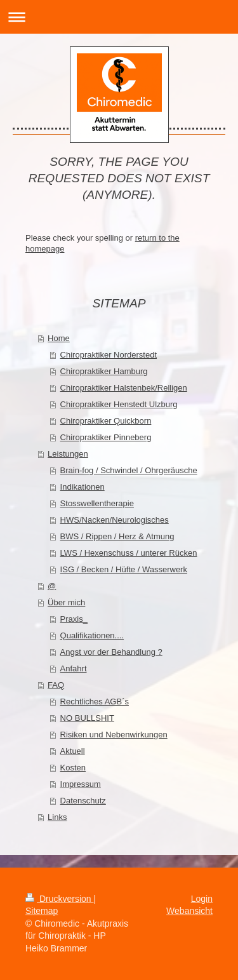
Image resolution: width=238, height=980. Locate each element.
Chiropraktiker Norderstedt (109, 355)
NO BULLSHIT (87, 718)
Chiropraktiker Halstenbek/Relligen (124, 388)
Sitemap (42, 911)
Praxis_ (74, 619)
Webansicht (189, 911)
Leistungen (68, 454)
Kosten (73, 768)
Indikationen (83, 487)
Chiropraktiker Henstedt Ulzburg (119, 404)
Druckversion (59, 899)
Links (57, 817)
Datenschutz (83, 801)
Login (202, 899)
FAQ (56, 685)
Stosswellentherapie (97, 503)
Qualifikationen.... (92, 635)
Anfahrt (74, 668)
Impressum (81, 784)
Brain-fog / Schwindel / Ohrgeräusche (129, 470)
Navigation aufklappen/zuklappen (119, 17)
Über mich (66, 602)
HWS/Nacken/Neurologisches (115, 520)
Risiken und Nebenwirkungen (114, 735)
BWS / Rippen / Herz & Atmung (117, 536)
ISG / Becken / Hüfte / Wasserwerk (124, 569)
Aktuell (73, 751)
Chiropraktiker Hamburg (104, 371)
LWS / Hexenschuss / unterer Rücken (129, 553)
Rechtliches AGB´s (95, 701)
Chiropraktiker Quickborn (106, 421)
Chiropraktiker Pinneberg (106, 437)
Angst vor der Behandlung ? (111, 652)
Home (59, 338)
